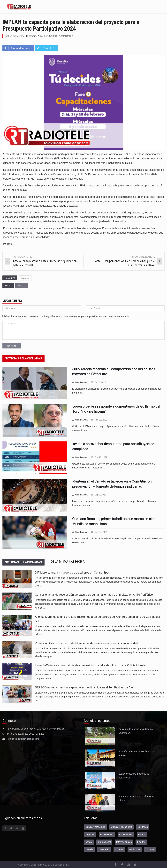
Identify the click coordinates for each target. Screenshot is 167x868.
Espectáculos (126, 834)
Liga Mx (141, 842)
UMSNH (150, 850)
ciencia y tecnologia (95, 827)
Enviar (12, 346)
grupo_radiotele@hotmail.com (24, 739)
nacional (119, 850)
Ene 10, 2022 (101, 457)
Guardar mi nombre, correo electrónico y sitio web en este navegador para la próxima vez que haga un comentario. (68, 316)
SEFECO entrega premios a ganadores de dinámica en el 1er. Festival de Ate (84, 687)
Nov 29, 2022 (101, 420)
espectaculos (107, 834)
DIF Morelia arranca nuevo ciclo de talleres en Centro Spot (72, 573)
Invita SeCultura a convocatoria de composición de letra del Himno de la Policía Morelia (90, 665)
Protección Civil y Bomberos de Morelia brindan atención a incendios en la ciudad (86, 643)
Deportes (90, 834)
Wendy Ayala (81, 382)
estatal (89, 842)
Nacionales (135, 850)
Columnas (143, 827)
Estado (142, 834)
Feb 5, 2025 (100, 382)
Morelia (25, 278)
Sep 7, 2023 (100, 495)
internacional (104, 842)
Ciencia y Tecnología (121, 827)
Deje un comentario (61, 36)
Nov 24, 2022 (101, 532)
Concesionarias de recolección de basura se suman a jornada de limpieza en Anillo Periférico (94, 595)
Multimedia (104, 850)
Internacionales (124, 842)
